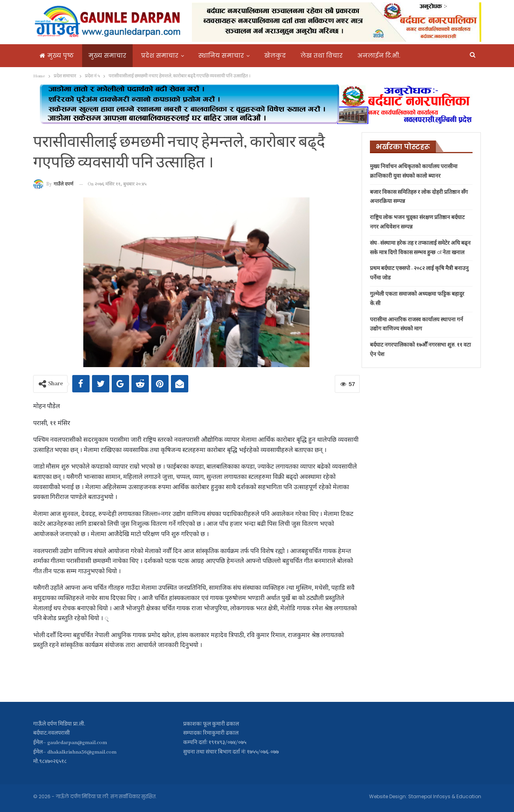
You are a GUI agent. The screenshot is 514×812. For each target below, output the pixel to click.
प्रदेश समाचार (160, 55)
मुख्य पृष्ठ (57, 55)
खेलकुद (275, 55)
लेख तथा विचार (322, 55)
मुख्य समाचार (107, 55)
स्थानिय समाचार (221, 55)
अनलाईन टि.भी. (379, 55)
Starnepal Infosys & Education (445, 796)
